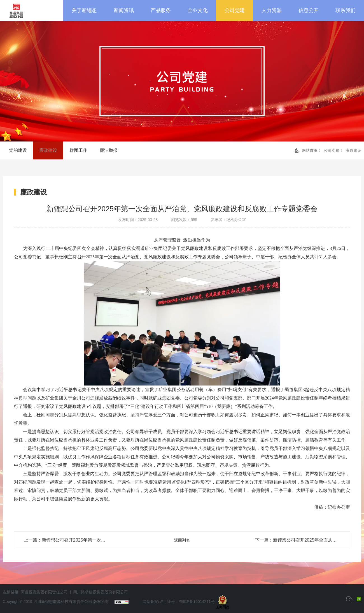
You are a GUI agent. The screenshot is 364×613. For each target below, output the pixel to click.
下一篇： (298, 540)
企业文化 (198, 10)
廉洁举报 (109, 150)
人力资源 (272, 10)
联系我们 (346, 10)
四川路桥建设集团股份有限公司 (101, 592)
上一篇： (66, 540)
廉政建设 (48, 150)
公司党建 (235, 10)
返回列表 (182, 540)
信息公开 (309, 10)
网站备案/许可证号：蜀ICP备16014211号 (179, 602)
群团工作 (78, 150)
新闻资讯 (124, 10)
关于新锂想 (84, 10)
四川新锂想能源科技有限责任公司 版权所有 (71, 602)
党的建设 (18, 150)
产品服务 (161, 10)
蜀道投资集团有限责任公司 (44, 592)
